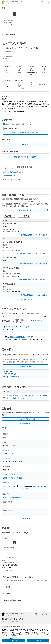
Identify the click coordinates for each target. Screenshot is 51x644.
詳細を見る (15, 636)
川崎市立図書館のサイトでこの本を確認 (34, 295)
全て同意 (38, 641)
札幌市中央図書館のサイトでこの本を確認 (34, 235)
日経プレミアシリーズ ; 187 (12, 478)
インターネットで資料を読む (10, 622)
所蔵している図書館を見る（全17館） (26, 132)
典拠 (26, 489)
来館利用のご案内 (40, 321)
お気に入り (6, 167)
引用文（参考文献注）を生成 (13, 172)
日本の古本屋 (10, 374)
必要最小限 (14, 641)
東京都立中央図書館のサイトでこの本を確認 (33, 279)
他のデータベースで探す (12, 179)
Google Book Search (13, 377)
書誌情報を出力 (9, 175)
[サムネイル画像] (10, 548)
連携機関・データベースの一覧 (38, 201)
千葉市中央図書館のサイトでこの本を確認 (34, 264)
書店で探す (26, 145)
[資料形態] (24, 216)
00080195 (41, 486)
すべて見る (43, 85)
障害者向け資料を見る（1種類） (25, 157)
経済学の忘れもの (9, 454)
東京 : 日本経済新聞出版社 (12, 497)
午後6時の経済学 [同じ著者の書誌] (7, 557)
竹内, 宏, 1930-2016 (10, 486)
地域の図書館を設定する (33, 210)
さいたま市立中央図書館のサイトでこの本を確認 (32, 253)
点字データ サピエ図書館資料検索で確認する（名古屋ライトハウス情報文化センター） (27, 397)
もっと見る (11, 571)
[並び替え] (10, 216)
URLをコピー (12, 167)
